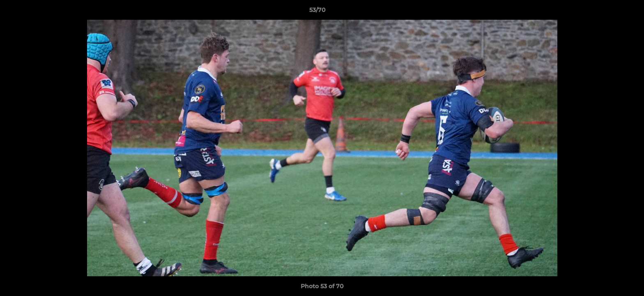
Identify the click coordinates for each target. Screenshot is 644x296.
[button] (609, 12)
